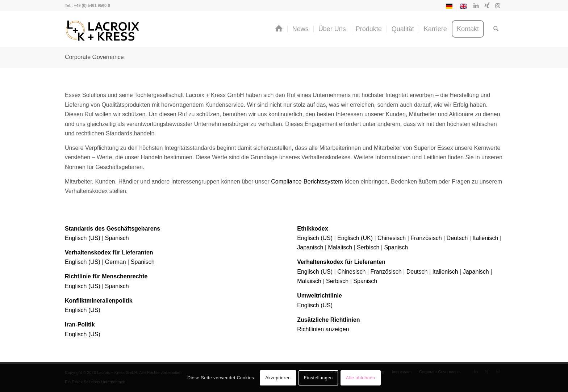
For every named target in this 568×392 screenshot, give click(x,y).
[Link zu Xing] (487, 5)
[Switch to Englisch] (463, 7)
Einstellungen (318, 378)
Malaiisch (340, 247)
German (116, 262)
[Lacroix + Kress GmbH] (103, 31)
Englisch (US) (83, 238)
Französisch (426, 238)
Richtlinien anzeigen (323, 329)
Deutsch (457, 238)
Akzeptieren (278, 378)
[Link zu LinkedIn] (476, 5)
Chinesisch (392, 238)
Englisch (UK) (355, 238)
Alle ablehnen (361, 378)
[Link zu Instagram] (498, 5)
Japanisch (310, 247)
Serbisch (368, 247)
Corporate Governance (94, 57)
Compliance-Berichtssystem (307, 182)
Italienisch (485, 238)
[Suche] (496, 29)
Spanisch (117, 238)
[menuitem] (449, 7)
